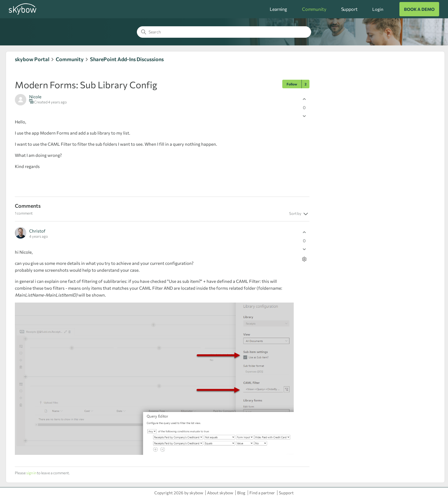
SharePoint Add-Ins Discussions (127, 59)
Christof (37, 231)
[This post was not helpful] (304, 116)
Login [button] (378, 9)
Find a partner (262, 493)
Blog (241, 493)
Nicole (35, 97)
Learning (278, 9)
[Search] (224, 32)
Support (349, 9)
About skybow (220, 493)
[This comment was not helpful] (304, 249)
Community (314, 9)
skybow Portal (32, 59)
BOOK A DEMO (419, 9)
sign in (31, 473)
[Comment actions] (304, 259)
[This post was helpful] (304, 99)
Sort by (299, 214)
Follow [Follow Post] (292, 84)
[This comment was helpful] (304, 232)
